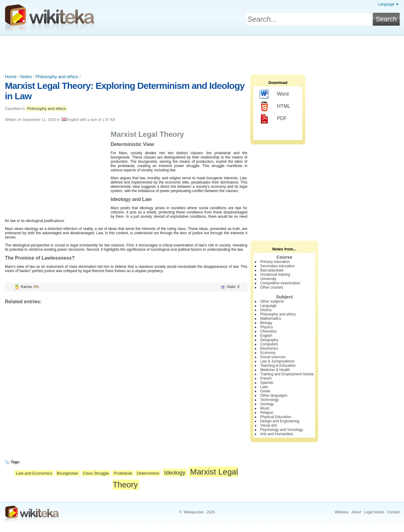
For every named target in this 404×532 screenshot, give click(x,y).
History (266, 310)
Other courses (272, 287)
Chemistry (268, 331)
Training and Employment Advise (287, 374)
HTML (275, 107)
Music (265, 408)
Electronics (269, 348)
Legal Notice (374, 512)
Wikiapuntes (194, 512)
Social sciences (273, 357)
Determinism (148, 473)
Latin (264, 387)
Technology (269, 400)
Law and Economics (34, 473)
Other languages (274, 395)
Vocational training (275, 275)
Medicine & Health (275, 370)
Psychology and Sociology (281, 430)
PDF (273, 119)
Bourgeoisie (68, 473)
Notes (26, 77)
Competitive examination (280, 283)
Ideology (175, 473)
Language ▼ (389, 4)
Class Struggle (96, 473)
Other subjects (272, 301)
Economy (268, 353)
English (266, 336)
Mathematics (270, 319)
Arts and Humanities (277, 434)
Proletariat (123, 473)
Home (11, 77)
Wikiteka (342, 512)
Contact (393, 512)
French (266, 378)
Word (274, 94)
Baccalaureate (272, 270)
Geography (269, 340)
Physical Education (275, 417)
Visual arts (269, 425)
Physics (266, 327)
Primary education (275, 262)
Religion (267, 413)
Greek (265, 391)
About (356, 512)
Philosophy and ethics (57, 77)
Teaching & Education (278, 366)
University (268, 279)
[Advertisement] (202, 53)
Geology (267, 404)
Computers (269, 344)
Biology (266, 323)
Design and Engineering (280, 421)
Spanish (267, 383)
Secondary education (277, 266)
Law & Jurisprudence (277, 361)
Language (268, 306)
